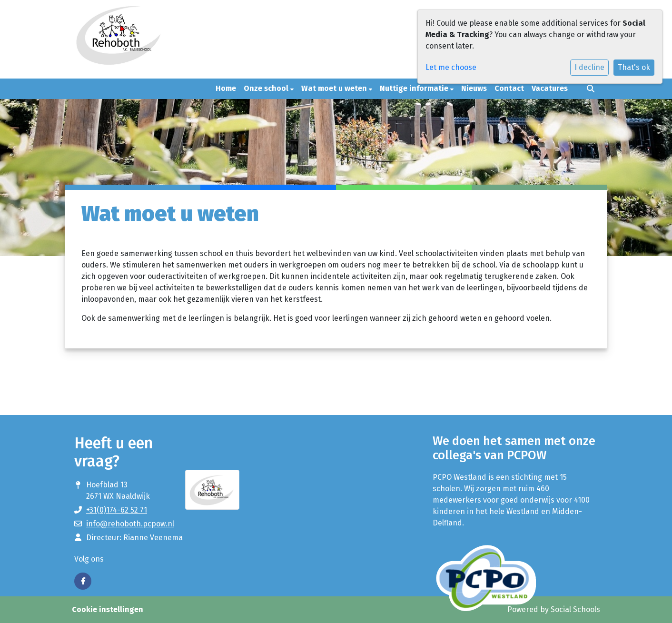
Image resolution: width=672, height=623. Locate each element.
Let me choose (451, 67)
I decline (589, 67)
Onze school (267, 88)
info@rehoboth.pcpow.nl (130, 524)
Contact (509, 88)
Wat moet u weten (335, 88)
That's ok (634, 67)
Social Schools (575, 609)
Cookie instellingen (108, 609)
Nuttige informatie (415, 88)
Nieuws (474, 88)
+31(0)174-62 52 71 (117, 510)
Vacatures (550, 88)
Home (226, 88)
